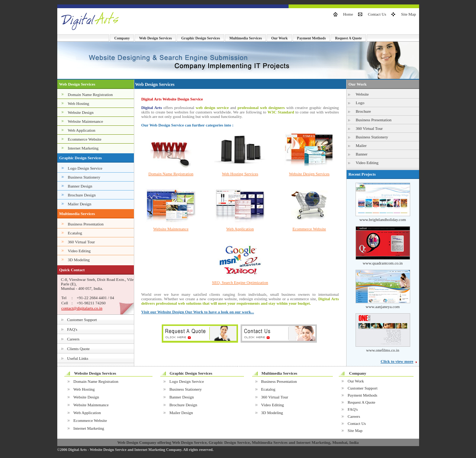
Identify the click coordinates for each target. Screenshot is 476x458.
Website (362, 94)
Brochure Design (82, 195)
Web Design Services (155, 38)
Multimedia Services (246, 38)
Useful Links (78, 358)
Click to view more (397, 361)
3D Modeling (79, 260)
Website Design (81, 112)
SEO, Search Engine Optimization (240, 282)
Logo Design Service (85, 168)
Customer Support (82, 320)
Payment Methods (312, 38)
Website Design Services (309, 174)
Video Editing (79, 251)
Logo (360, 103)
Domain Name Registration (90, 95)
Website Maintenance (85, 121)
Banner (362, 154)
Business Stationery (84, 177)
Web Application (81, 130)
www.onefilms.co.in (383, 350)
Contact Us (377, 14)
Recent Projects (362, 174)
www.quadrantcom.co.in (383, 263)
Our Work (279, 38)
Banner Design (80, 186)
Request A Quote (348, 38)
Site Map (408, 14)
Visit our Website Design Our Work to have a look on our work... (198, 312)
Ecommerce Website (84, 139)
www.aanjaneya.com (383, 307)
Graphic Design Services (200, 38)
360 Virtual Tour (81, 242)
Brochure (364, 111)
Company (122, 38)
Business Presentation (86, 224)
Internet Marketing (83, 148)
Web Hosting (78, 103)
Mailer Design (79, 204)
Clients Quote (78, 349)
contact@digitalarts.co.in (82, 308)
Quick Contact (72, 270)
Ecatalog (75, 233)
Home (348, 14)
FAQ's (72, 329)
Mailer (361, 145)
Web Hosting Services (240, 174)
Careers (73, 339)
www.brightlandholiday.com (382, 220)
